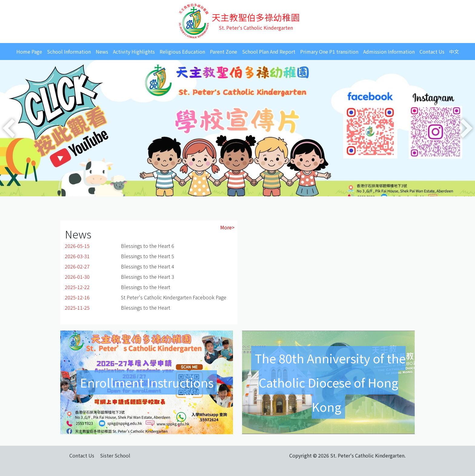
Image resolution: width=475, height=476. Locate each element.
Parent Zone (224, 52)
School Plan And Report (269, 52)
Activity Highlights (134, 52)
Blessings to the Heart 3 (148, 277)
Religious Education (182, 52)
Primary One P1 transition (329, 52)
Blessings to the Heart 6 (148, 246)
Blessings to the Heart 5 (148, 256)
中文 (454, 52)
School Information (69, 52)
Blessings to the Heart (146, 287)
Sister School (115, 455)
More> (227, 227)
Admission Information (389, 52)
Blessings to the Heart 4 (148, 266)
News (102, 52)
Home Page (29, 52)
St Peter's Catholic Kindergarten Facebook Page (174, 297)
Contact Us (432, 52)
